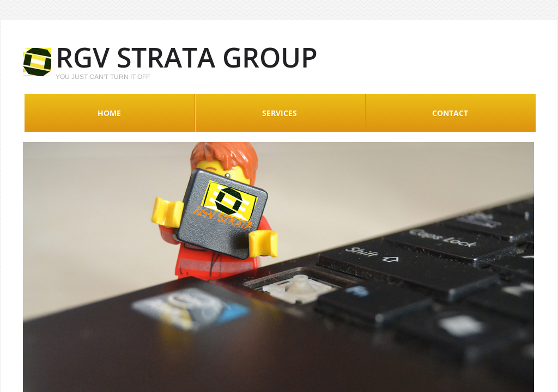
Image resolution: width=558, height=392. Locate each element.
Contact (450, 113)
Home (109, 113)
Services (280, 113)
